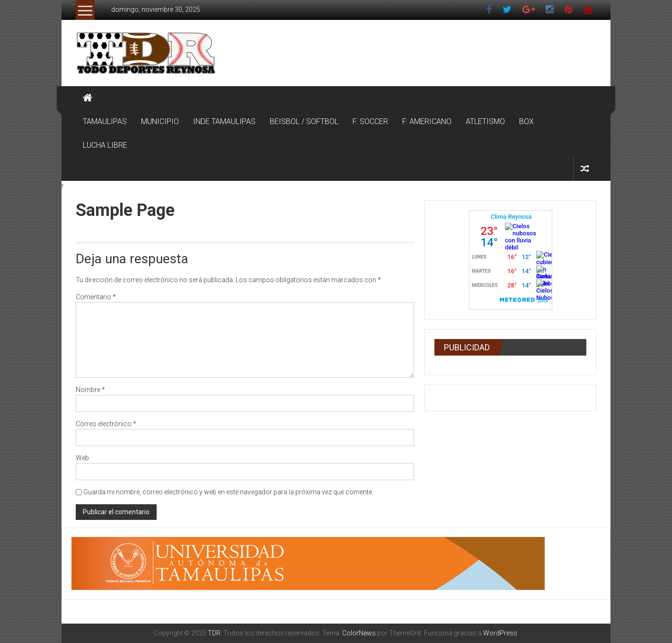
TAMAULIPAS (105, 121)
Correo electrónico (106, 424)
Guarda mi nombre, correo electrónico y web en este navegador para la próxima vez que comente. (228, 492)
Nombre (90, 390)
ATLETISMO (485, 121)
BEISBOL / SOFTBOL (304, 121)
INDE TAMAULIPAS (224, 121)
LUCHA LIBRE (105, 145)
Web (82, 458)
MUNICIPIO (160, 121)
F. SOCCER (370, 121)
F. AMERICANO (427, 121)
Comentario (96, 297)
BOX (526, 121)
